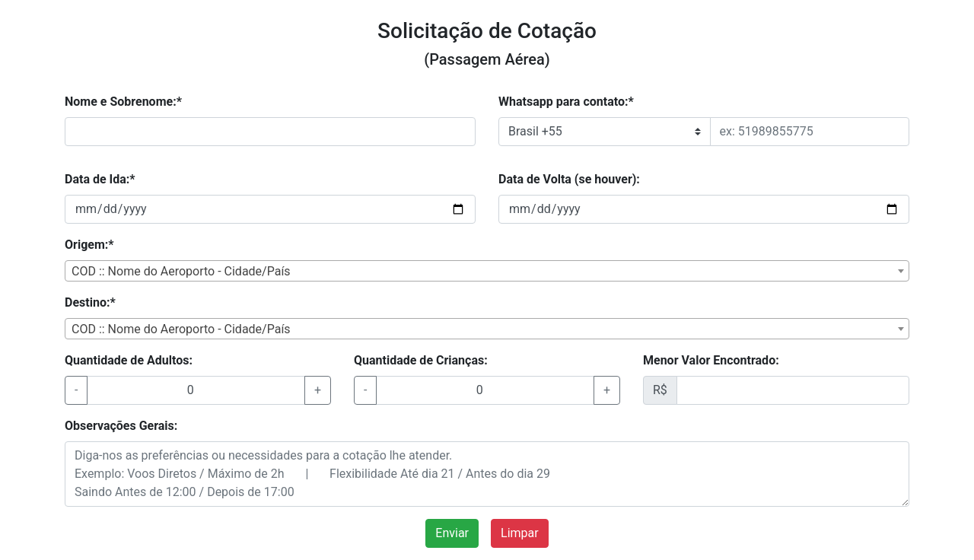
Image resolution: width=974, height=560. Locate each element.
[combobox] (487, 271)
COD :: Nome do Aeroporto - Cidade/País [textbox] (181, 271)
